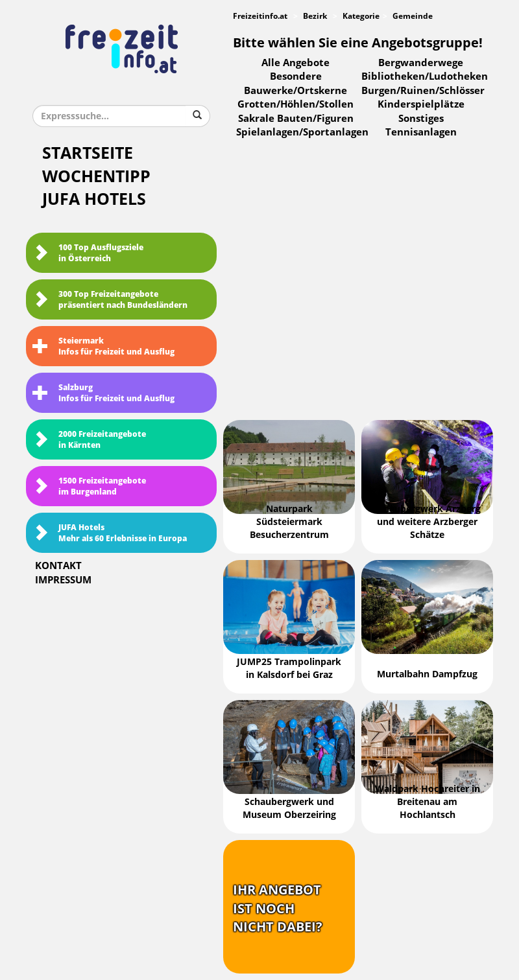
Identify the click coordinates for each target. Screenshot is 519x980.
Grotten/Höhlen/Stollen (296, 104)
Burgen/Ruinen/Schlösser (423, 91)
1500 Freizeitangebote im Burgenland (89, 486)
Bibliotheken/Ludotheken (425, 76)
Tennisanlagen (421, 132)
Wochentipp (96, 177)
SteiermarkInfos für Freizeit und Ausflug (103, 346)
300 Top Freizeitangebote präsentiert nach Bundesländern (110, 300)
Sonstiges (421, 119)
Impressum (63, 580)
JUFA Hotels (94, 199)
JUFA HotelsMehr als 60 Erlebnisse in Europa (110, 533)
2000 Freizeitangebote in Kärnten (89, 440)
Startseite (88, 153)
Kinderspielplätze (421, 104)
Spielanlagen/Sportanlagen (302, 132)
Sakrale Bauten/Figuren (296, 119)
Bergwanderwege (421, 63)
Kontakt (58, 566)
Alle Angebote (296, 63)
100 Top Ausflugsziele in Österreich (88, 253)
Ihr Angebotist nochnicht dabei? (278, 908)
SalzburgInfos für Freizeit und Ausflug (103, 393)
